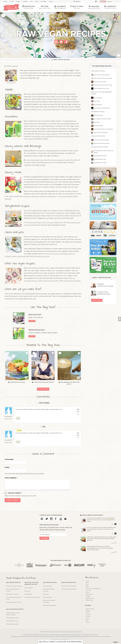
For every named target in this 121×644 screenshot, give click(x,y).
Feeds (87, 622)
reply (18, 418)
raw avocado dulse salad (71, 109)
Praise (87, 593)
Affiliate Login (89, 600)
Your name (9, 460)
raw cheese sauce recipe (35, 160)
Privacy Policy (56, 640)
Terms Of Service (64, 640)
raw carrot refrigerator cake (62, 254)
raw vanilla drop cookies (72, 281)
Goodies (88, 605)
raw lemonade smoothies (64, 136)
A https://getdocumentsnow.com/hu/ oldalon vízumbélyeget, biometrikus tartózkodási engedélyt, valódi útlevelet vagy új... (100, 548)
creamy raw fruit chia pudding (48, 281)
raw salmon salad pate (31, 196)
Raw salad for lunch (17, 382)
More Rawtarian (92, 577)
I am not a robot (15, 493)
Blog (87, 620)
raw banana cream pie (41, 256)
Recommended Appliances (93, 589)
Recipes (88, 611)
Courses (88, 617)
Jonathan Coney (103, 292)
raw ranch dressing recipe (60, 160)
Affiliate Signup (90, 598)
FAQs (87, 587)
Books (87, 618)
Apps (87, 585)
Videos (88, 613)
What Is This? (97, 300)
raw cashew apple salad (51, 109)
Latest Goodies (90, 609)
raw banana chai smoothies (42, 136)
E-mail (7, 467)
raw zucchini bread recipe (37, 222)
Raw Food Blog (36, 318)
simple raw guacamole (48, 196)
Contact (88, 596)
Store (87, 583)
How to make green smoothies (43, 333)
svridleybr (101, 284)
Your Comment (11, 478)
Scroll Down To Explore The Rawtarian (60, 642)
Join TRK (88, 591)
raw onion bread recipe (55, 222)
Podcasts (88, 615)
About (87, 581)
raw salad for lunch (35, 109)
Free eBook (89, 594)
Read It (32, 321)
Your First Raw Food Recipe (43, 382)
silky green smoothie (50, 134)
